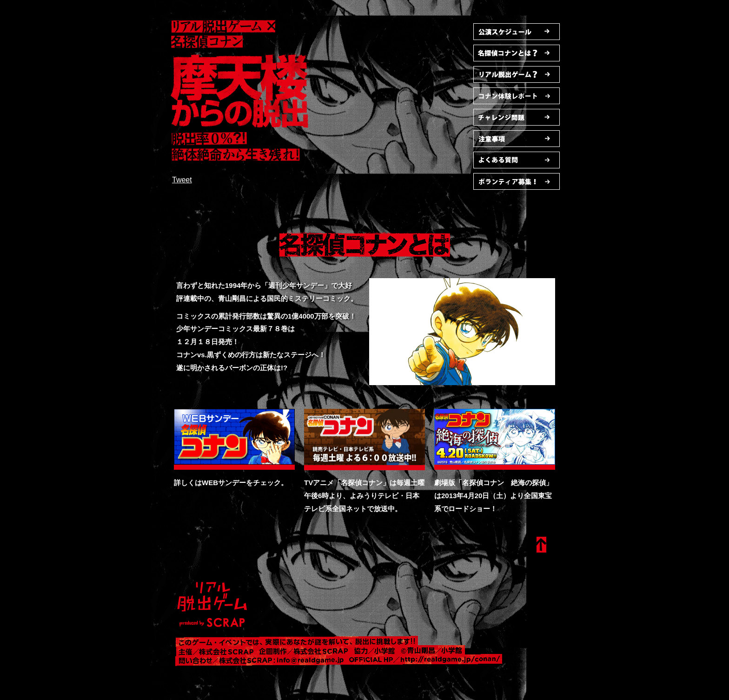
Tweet (182, 180)
